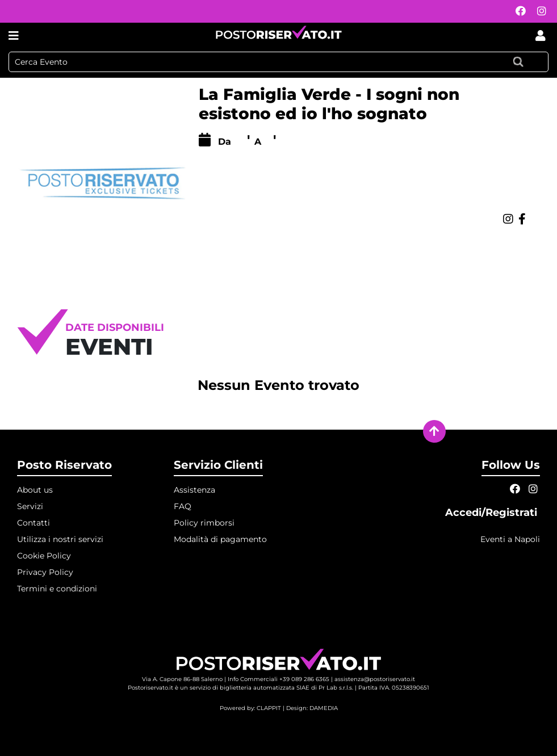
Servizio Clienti (218, 465)
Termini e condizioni (57, 589)
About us (35, 490)
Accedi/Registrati (493, 513)
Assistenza (194, 490)
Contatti (33, 523)
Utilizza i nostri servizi (60, 539)
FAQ (183, 506)
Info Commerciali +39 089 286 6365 (278, 679)
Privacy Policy (45, 572)
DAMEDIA (324, 708)
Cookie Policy (44, 556)
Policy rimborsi (204, 523)
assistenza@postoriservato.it (375, 679)
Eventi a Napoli (510, 539)
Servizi (30, 506)
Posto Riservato (64, 465)
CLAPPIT (269, 708)
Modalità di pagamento (220, 539)
